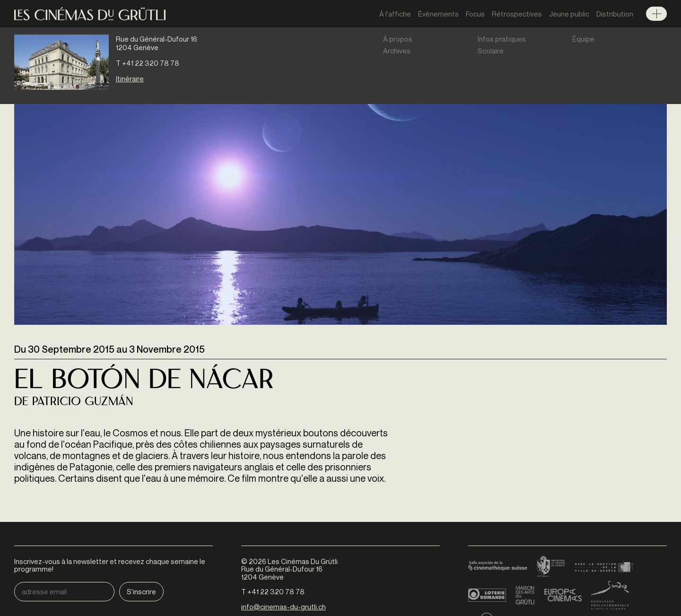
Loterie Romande (487, 595)
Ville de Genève (604, 567)
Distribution (615, 14)
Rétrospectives (517, 14)
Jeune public (569, 14)
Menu (656, 14)
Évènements (438, 14)
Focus (475, 14)
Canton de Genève (551, 567)
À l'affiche (395, 14)
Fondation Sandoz (610, 595)
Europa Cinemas (563, 595)
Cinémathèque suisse (498, 567)
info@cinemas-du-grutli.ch (284, 607)
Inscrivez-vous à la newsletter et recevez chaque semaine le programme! (110, 565)
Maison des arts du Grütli (525, 595)
